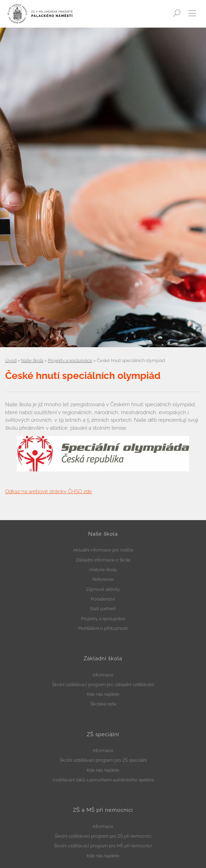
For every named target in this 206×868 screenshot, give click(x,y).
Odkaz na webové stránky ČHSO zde (49, 491)
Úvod (11, 360)
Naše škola (32, 360)
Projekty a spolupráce (70, 360)
